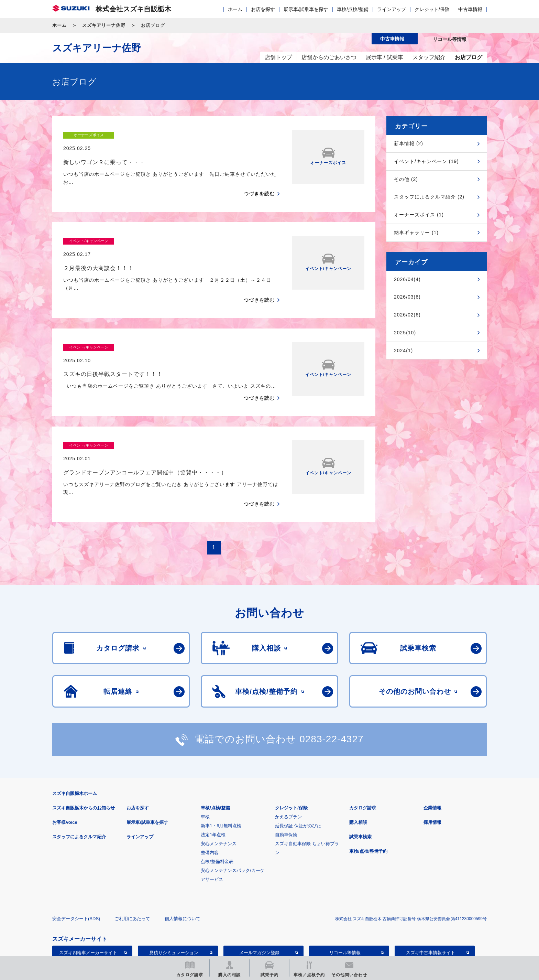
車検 (205, 770)
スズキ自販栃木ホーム (75, 747)
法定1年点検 (213, 788)
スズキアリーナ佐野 (104, 25)
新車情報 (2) (409, 143)
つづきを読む (259, 181)
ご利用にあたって (132, 872)
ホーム (235, 9)
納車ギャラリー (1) (416, 233)
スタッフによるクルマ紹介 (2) (429, 197)
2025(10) (405, 333)
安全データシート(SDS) (76, 872)
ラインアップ (392, 9)
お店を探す (263, 9)
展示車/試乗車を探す (306, 9)
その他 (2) (406, 179)
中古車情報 (470, 9)
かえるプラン (288, 770)
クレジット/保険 (432, 9)
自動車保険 (286, 788)
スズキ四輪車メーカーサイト (88, 906)
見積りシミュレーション (174, 906)
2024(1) (403, 351)
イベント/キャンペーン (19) (426, 161)
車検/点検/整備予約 (368, 804)
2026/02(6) (407, 315)
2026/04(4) (407, 279)
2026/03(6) (407, 297)
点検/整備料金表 (217, 815)
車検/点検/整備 (353, 9)
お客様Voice (65, 776)
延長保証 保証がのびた (298, 779)
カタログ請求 (363, 761)
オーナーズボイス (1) (419, 215)
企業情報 (432, 761)
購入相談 (358, 776)
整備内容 (210, 806)
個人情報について (183, 872)
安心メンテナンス (219, 797)
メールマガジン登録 (259, 906)
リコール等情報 (345, 906)
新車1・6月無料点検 (221, 779)
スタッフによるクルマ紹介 (79, 790)
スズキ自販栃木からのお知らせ (84, 761)
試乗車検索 (360, 790)
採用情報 (432, 776)
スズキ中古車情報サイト (431, 906)
